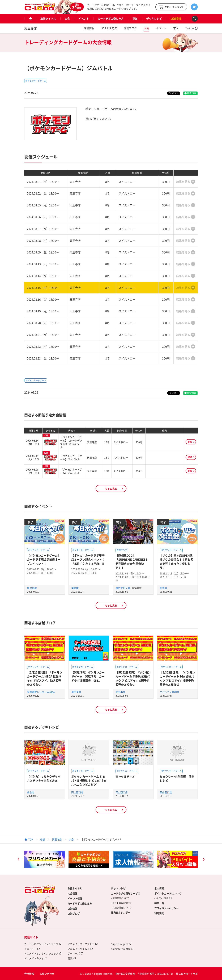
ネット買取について (122, 903)
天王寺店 (31, 28)
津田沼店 (76, 692)
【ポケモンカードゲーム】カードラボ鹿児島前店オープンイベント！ (44, 559)
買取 (135, 19)
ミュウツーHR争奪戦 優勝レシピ (177, 778)
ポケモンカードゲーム (36, 81)
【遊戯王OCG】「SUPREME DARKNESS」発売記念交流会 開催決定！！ (133, 561)
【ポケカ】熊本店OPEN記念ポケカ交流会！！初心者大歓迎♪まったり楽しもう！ (176, 561)
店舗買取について (121, 898)
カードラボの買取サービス (126, 893)
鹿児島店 (32, 588)
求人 (176, 28)
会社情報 (29, 974)
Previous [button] (18, 860)
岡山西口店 (77, 792)
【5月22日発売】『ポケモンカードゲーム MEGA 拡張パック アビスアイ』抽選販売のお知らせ (45, 678)
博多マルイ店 (123, 588)
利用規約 (159, 913)
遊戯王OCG (122, 550)
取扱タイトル (48, 19)
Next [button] (204, 860)
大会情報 (72, 893)
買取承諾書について (122, 908)
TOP (31, 839)
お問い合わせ (47, 974)
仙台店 (31, 792)
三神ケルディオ (125, 776)
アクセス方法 (109, 28)
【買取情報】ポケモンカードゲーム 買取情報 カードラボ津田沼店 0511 (88, 676)
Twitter (190, 28)
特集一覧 (159, 903)
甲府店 (75, 588)
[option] (45, 859)
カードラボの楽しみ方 (111, 19)
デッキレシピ (154, 19)
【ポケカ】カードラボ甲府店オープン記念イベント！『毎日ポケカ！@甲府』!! (88, 559)
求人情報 (159, 888)
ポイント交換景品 (164, 898)
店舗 (42, 839)
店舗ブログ (130, 28)
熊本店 (163, 588)
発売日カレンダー (121, 912)
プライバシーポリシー (166, 908)
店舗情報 (176, 19)
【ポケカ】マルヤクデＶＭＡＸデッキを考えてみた (44, 778)
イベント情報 (75, 898)
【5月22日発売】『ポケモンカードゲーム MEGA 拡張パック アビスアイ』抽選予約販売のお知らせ (133, 678)
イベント (84, 19)
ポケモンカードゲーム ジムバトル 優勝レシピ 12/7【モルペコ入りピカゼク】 (89, 781)
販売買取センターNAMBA (41, 692)
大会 (67, 19)
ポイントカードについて (168, 893)
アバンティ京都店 (169, 692)
